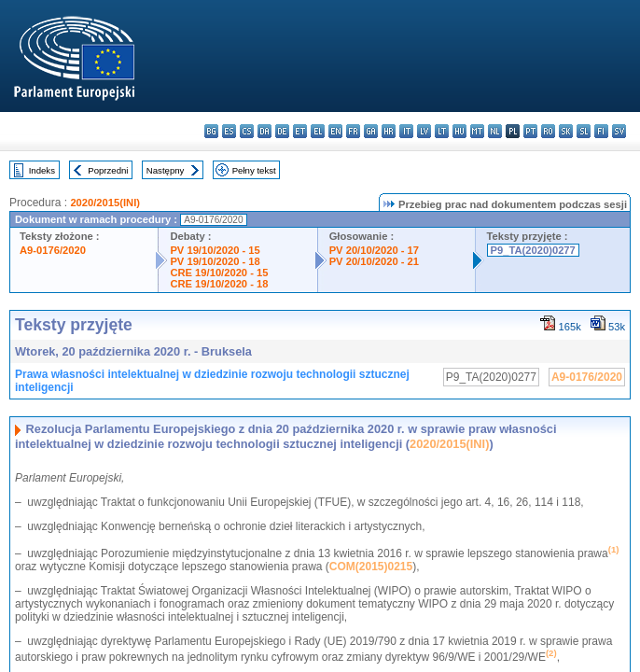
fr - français (353, 131)
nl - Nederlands (495, 131)
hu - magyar (459, 131)
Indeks (42, 170)
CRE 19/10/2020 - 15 (219, 273)
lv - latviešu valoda (424, 131)
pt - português (530, 131)
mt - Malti (477, 131)
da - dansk (264, 131)
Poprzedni (108, 170)
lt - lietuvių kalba (442, 131)
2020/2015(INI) (105, 203)
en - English (335, 131)
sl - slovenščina (584, 131)
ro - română (548, 131)
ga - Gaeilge (371, 131)
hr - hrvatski (389, 131)
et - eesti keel (300, 131)
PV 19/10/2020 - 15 (215, 250)
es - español (229, 131)
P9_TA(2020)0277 (533, 250)
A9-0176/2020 (53, 250)
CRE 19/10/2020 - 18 (219, 284)
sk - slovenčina (566, 131)
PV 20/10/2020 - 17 (374, 250)
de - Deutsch (282, 131)
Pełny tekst (254, 170)
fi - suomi (601, 131)
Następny (166, 170)
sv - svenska (619, 131)
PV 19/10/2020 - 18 (215, 261)
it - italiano (406, 131)
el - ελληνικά (318, 131)
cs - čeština (247, 131)
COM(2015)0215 (371, 567)
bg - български (211, 131)
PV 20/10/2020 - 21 (374, 261)
